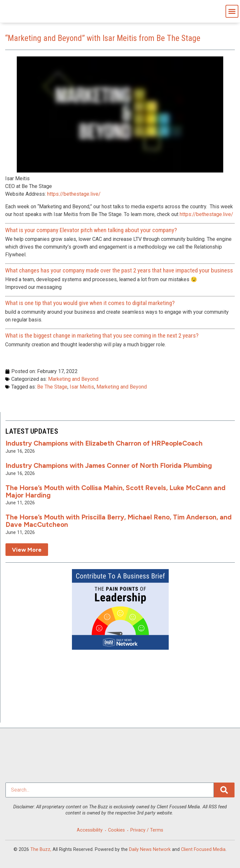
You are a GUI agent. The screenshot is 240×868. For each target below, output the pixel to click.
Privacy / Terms (147, 830)
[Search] (224, 790)
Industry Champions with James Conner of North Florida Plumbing (109, 465)
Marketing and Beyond (73, 379)
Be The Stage (52, 387)
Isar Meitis (82, 387)
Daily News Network (150, 849)
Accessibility (90, 830)
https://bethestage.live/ (74, 194)
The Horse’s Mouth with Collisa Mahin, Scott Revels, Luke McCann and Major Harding (115, 491)
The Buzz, (41, 849)
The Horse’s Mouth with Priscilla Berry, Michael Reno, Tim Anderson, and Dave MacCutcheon (119, 521)
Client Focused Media (203, 849)
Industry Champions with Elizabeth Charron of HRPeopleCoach (104, 443)
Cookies (116, 830)
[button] (232, 11)
